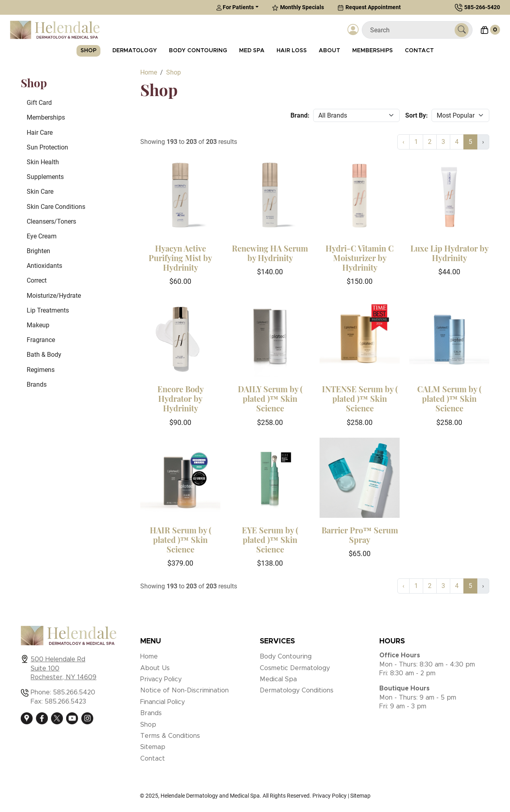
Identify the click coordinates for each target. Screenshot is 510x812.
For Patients (235, 7)
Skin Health (43, 162)
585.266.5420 (74, 692)
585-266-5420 (482, 7)
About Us (155, 668)
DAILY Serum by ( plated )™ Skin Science (270, 398)
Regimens (41, 370)
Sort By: (417, 115)
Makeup (38, 325)
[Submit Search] (462, 30)
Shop (88, 51)
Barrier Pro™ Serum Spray (360, 535)
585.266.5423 (65, 702)
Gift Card (39, 103)
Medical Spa (278, 679)
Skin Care (40, 192)
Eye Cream (42, 236)
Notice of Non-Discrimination (184, 690)
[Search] (411, 30)
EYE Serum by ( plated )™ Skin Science (270, 540)
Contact (419, 51)
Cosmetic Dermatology (295, 668)
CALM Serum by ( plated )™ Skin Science (449, 398)
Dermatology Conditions (297, 690)
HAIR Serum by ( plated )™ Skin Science (180, 540)
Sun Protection (47, 147)
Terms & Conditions (170, 736)
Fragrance (41, 340)
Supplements (45, 177)
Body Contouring (198, 51)
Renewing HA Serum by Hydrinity (270, 253)
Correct (37, 280)
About (330, 51)
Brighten (38, 251)
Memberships (373, 51)
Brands (37, 384)
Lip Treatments (48, 310)
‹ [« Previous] (403, 142)
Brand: (300, 115)
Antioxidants (44, 266)
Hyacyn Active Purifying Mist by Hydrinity (180, 258)
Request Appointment (369, 7)
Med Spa (252, 51)
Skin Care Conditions (56, 207)
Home (149, 657)
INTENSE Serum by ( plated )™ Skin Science (360, 398)
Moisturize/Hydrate (54, 296)
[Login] (353, 30)
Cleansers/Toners (51, 221)
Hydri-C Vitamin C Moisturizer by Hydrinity (360, 258)
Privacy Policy (161, 679)
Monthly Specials (298, 7)
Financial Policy (163, 702)
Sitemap (153, 747)
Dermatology (135, 51)
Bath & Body (44, 355)
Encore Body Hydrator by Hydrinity (180, 398)
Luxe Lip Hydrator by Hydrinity (449, 253)
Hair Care (40, 133)
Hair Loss (292, 51)
